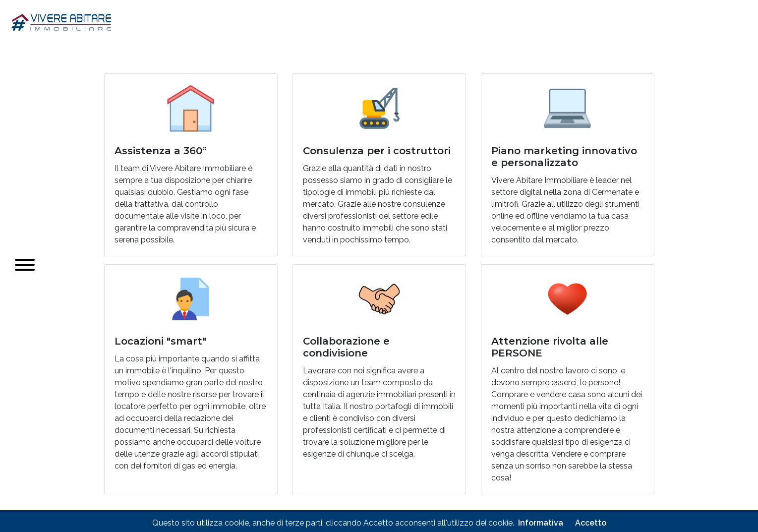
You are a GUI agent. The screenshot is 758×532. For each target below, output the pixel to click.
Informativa (541, 523)
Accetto (591, 523)
